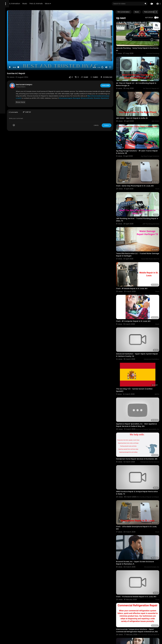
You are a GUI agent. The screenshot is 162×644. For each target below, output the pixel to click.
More (78, 4)
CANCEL (104, 115)
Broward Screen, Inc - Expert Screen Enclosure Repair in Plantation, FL (139, 497)
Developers (7, 93)
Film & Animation (42, 4)
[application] (77, 35)
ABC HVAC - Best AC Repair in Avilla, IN (140, 105)
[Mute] (114, 57)
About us (6, 90)
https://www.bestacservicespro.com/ (88, 88)
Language (16, 93)
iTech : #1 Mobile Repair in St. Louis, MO (140, 255)
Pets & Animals (66, 4)
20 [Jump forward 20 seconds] (110, 57)
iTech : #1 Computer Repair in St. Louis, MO (141, 284)
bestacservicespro (50, 74)
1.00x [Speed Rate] (107, 57)
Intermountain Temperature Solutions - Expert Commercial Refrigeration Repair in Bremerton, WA (141, 560)
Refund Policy (8, 85)
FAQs (16, 85)
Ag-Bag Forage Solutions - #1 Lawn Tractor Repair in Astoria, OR (139, 134)
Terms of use (8, 87)
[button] (158, 4)
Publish (114, 115)
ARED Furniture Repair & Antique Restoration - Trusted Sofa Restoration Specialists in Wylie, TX (140, 622)
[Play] (36, 57)
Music (54, 4)
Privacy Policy (19, 87)
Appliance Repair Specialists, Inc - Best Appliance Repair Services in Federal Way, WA (141, 375)
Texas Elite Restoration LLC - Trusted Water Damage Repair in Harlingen (139, 226)
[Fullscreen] (118, 57)
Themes (157, 26)
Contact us (14, 90)
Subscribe (113, 75)
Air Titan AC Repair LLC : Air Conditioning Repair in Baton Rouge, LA (140, 75)
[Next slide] (156, 12)
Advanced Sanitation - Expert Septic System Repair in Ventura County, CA (139, 313)
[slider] (71, 57)
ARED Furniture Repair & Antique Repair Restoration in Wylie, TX (140, 436)
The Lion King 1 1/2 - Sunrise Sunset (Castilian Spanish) (138, 344)
